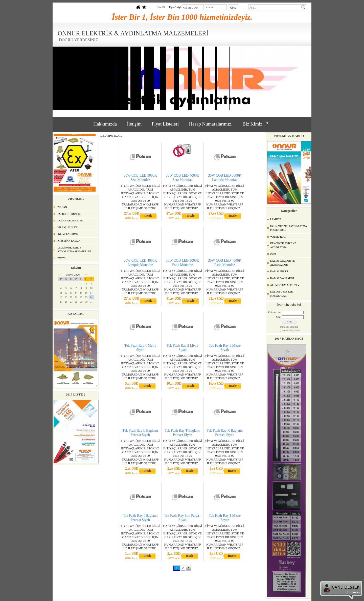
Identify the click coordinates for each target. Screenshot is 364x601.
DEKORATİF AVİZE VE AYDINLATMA (283, 245)
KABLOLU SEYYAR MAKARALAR (281, 294)
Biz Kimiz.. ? (255, 124)
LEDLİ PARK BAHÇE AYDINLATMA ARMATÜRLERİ (75, 250)
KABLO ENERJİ (279, 271)
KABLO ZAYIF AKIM (282, 278)
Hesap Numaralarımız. (211, 124)
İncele (148, 216)
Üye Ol (161, 7)
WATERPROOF (279, 237)
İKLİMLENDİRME (68, 234)
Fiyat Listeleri (165, 124)
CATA (273, 254)
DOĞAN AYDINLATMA (71, 221)
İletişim (134, 124)
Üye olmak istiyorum (289, 330)
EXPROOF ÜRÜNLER (69, 214)
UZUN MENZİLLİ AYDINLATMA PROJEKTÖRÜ (289, 228)
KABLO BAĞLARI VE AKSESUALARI (282, 263)
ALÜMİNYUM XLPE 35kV (285, 285)
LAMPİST (276, 219)
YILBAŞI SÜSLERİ (68, 227)
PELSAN (62, 207)
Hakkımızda (105, 124)
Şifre (279, 317)
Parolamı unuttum (289, 327)
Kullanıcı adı (275, 312)
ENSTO (61, 258)
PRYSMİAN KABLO (69, 241)
